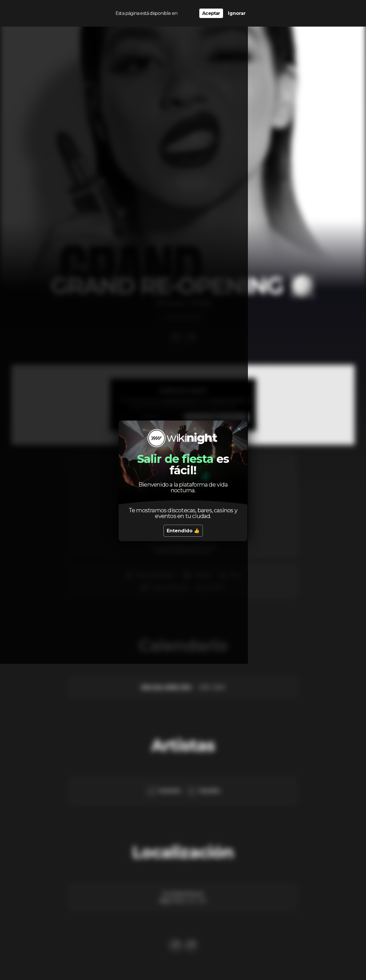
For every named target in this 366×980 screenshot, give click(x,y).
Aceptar (211, 12)
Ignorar (237, 12)
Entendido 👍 (183, 531)
